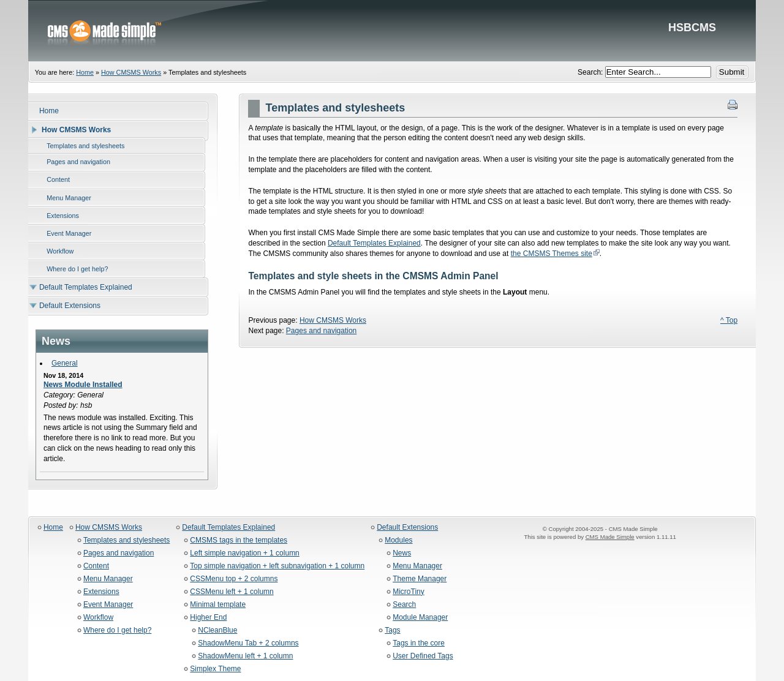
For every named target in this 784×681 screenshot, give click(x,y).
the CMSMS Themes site (552, 254)
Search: (591, 72)
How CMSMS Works (131, 72)
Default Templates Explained (374, 243)
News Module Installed (83, 385)
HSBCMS (392, 31)
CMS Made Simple (610, 537)
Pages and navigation (321, 331)
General (65, 363)
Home (85, 72)
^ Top (729, 320)
